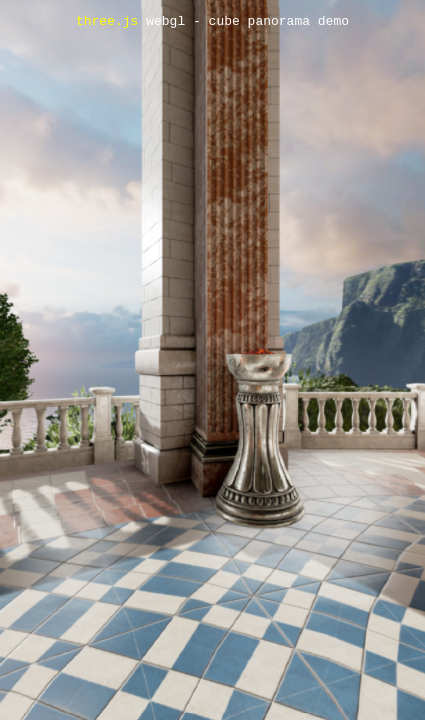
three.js (107, 22)
